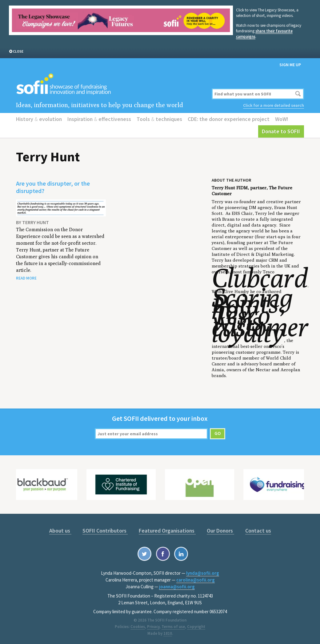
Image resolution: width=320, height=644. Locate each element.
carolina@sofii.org (196, 580)
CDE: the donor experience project (229, 119)
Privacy (153, 627)
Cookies (138, 627)
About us (60, 531)
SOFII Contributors (105, 531)
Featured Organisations (167, 531)
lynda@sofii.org (203, 573)
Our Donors (220, 531)
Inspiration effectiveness (99, 119)
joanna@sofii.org (177, 587)
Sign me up (290, 65)
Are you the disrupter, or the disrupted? (53, 187)
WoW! (282, 119)
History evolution (39, 119)
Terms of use (173, 627)
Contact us (258, 531)
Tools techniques (159, 119)
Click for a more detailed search (274, 105)
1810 (168, 633)
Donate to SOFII (281, 131)
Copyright (196, 627)
